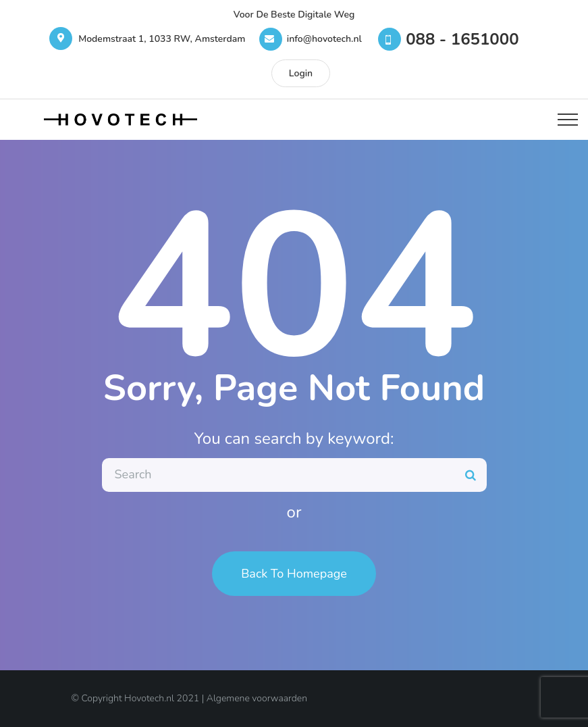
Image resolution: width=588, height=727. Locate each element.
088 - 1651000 (462, 39)
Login (301, 73)
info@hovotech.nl (324, 39)
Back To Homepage (294, 574)
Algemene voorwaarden (257, 698)
